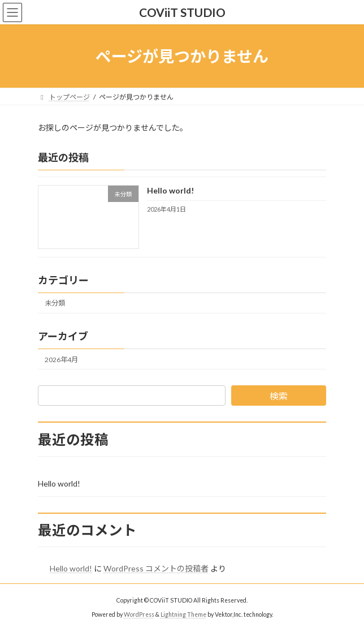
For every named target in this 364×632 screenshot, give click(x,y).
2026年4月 (61, 360)
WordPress (139, 614)
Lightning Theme (183, 614)
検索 (279, 396)
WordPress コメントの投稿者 (156, 568)
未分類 (55, 304)
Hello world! (170, 191)
